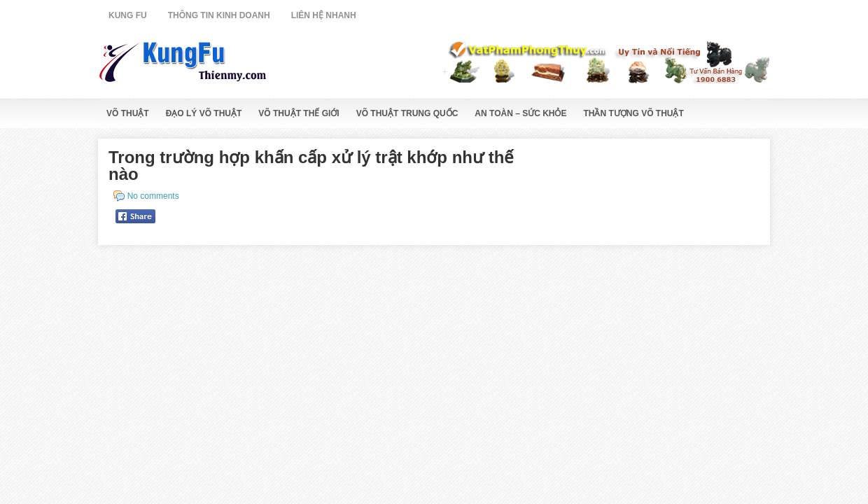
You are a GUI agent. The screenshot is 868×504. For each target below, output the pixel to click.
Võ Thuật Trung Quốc (407, 113)
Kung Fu (128, 15)
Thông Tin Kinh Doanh (219, 15)
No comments (153, 196)
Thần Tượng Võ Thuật (634, 113)
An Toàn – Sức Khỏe (520, 113)
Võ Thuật (128, 113)
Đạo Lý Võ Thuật (204, 113)
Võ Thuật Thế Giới (299, 113)
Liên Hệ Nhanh (324, 15)
